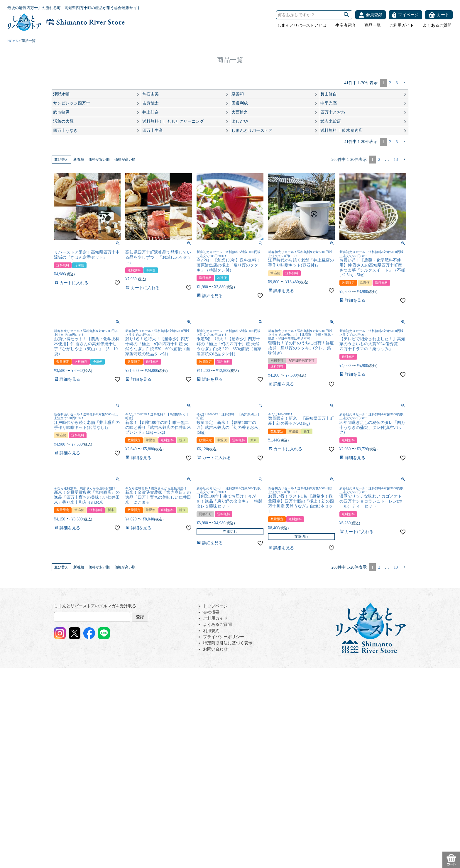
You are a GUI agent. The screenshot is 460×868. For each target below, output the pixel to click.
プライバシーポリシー (224, 637)
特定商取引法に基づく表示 (228, 643)
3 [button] (397, 83)
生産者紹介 (346, 25)
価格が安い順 (99, 159)
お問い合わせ (215, 649)
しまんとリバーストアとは (302, 25)
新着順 (79, 159)
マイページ (408, 15)
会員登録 (374, 15)
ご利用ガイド (402, 25)
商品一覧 (373, 25)
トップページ (215, 606)
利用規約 (211, 631)
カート (443, 15)
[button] (404, 83)
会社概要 (211, 612)
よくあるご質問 (437, 25)
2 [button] (390, 83)
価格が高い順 (125, 159)
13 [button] (396, 160)
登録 (140, 617)
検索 (346, 15)
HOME (12, 41)
